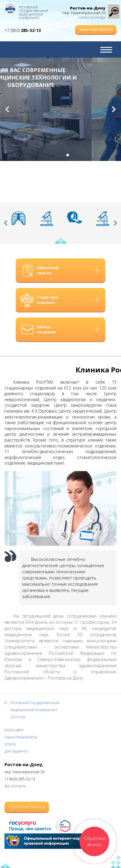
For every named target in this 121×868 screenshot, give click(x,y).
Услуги (10, 744)
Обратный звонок (96, 29)
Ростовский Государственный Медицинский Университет (33, 10)
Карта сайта (14, 730)
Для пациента (16, 751)
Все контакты (15, 786)
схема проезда (92, 17)
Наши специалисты (21, 737)
